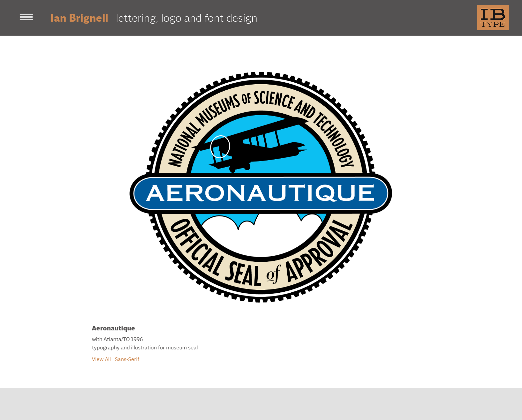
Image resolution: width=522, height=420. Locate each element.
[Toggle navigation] (26, 18)
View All (101, 359)
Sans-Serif (127, 359)
